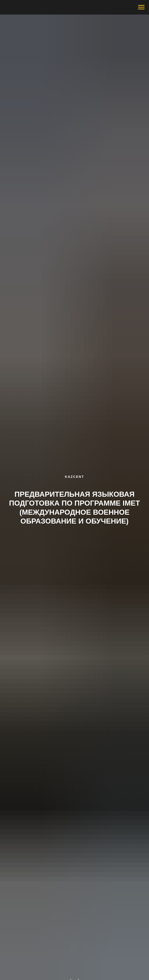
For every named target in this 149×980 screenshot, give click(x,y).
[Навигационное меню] (141, 7)
